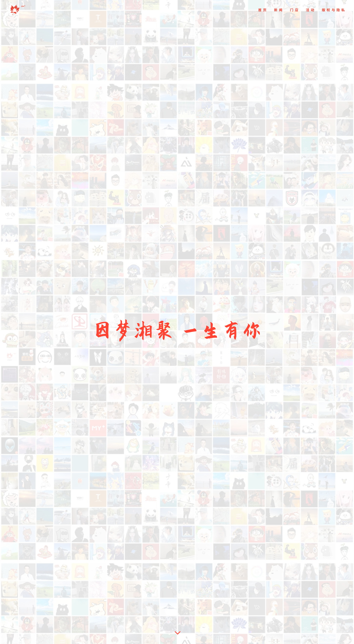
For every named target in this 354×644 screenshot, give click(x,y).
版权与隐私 (334, 10)
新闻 (279, 10)
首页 (263, 10)
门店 (295, 10)
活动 (311, 10)
